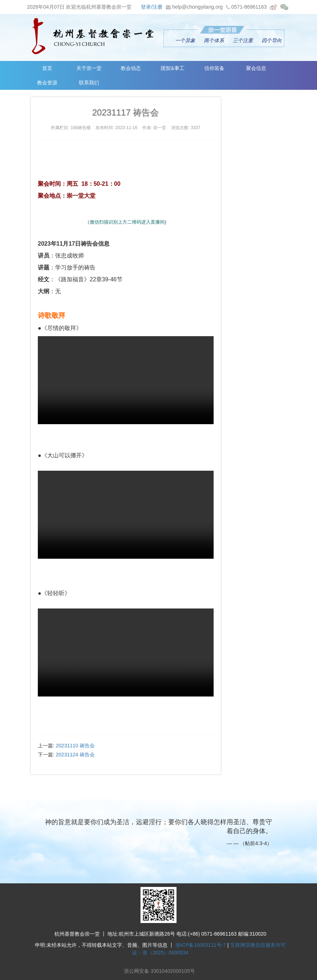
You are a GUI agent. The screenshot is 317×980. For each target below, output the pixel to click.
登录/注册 (152, 7)
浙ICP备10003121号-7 (201, 945)
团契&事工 (176, 68)
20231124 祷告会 (75, 755)
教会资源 (48, 83)
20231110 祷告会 (75, 746)
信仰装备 (219, 68)
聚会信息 (262, 68)
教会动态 (133, 68)
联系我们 (90, 83)
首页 (48, 68)
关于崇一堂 (90, 68)
